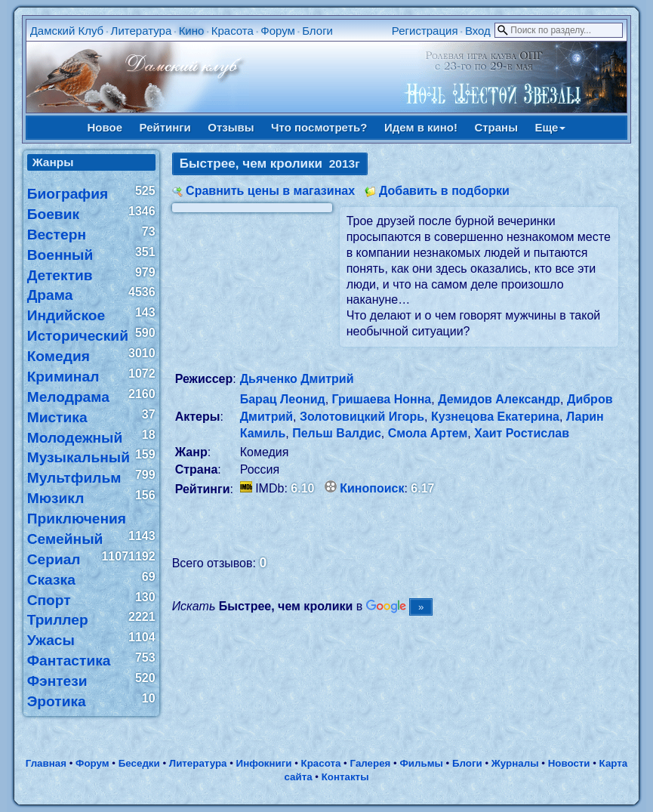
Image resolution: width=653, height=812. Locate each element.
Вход (478, 31)
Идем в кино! (421, 127)
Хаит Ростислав (522, 433)
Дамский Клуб (67, 31)
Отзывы (231, 127)
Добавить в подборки (444, 191)
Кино (192, 31)
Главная (46, 763)
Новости (569, 763)
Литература (142, 31)
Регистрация (425, 31)
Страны (496, 127)
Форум (278, 31)
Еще (550, 127)
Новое (105, 127)
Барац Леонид (283, 399)
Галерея (371, 763)
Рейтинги (165, 127)
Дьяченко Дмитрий (297, 379)
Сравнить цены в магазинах (270, 191)
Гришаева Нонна (382, 399)
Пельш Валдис (337, 433)
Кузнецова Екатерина (495, 417)
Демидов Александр (499, 399)
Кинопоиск (372, 488)
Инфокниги (264, 763)
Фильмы (421, 763)
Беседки (139, 763)
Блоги (317, 31)
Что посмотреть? (319, 127)
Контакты (345, 777)
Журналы (515, 763)
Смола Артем (428, 433)
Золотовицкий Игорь (362, 417)
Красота (233, 31)
